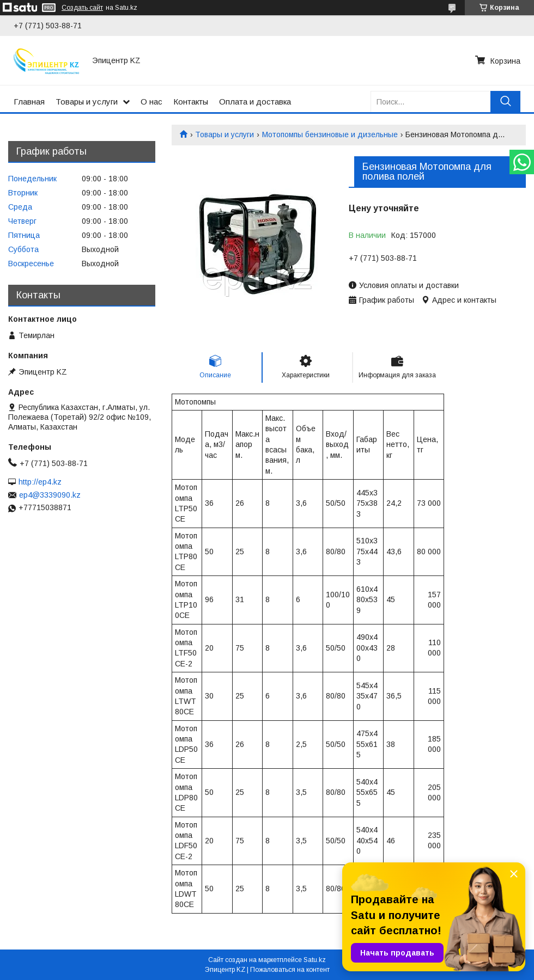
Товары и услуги (87, 102)
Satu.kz (315, 960)
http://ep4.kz (40, 482)
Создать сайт (82, 8)
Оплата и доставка (255, 102)
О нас (151, 102)
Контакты (191, 102)
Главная (29, 102)
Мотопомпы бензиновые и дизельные (330, 134)
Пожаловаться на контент (290, 970)
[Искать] (505, 102)
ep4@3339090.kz (50, 495)
